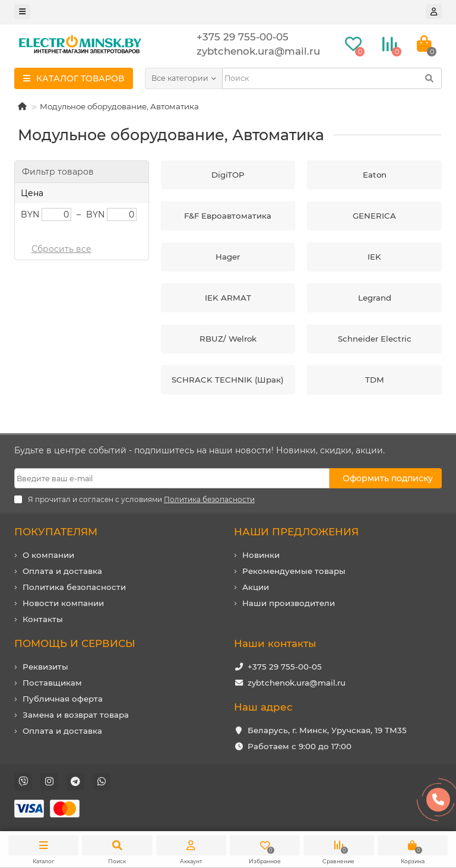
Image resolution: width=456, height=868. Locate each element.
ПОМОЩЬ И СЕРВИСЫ (75, 643)
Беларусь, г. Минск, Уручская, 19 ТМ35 (327, 730)
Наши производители (289, 603)
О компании (48, 555)
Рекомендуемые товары (294, 571)
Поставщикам (52, 683)
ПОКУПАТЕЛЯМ (56, 532)
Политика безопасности (74, 587)
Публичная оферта (63, 699)
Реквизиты (45, 667)
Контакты (43, 619)
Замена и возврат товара (76, 715)
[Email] (172, 478)
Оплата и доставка (62, 571)
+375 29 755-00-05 (285, 667)
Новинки (261, 555)
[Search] (332, 78)
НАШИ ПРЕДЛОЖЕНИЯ (296, 532)
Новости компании (63, 603)
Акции (256, 587)
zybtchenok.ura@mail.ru (297, 683)
